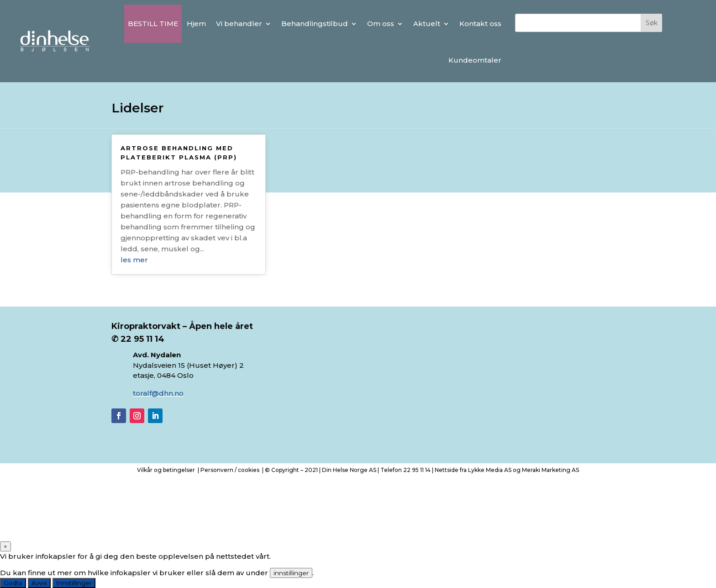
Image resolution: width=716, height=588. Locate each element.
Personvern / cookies (230, 470)
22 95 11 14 (417, 470)
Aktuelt (427, 24)
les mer (134, 260)
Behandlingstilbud (315, 24)
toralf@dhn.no (158, 393)
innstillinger (291, 573)
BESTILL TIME (153, 24)
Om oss (381, 24)
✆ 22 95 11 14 (139, 339)
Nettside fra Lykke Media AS (473, 470)
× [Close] (5, 546)
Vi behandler (239, 24)
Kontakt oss (480, 24)
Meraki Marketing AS (550, 470)
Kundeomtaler (475, 60)
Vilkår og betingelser (166, 470)
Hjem (196, 24)
